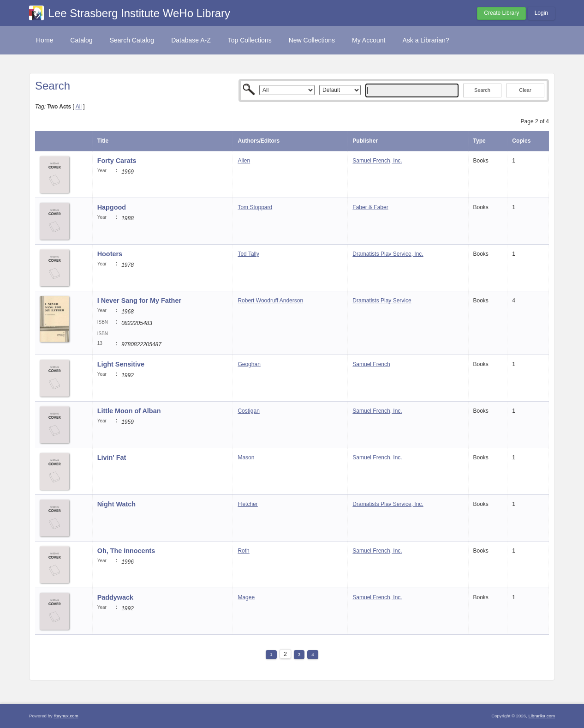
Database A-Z (191, 40)
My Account (369, 40)
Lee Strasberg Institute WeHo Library (139, 13)
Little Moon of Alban (129, 411)
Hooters (110, 254)
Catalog (81, 40)
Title (103, 141)
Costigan (248, 411)
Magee (246, 597)
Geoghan (249, 364)
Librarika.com (542, 716)
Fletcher (247, 504)
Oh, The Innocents (126, 551)
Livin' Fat (112, 457)
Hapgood (112, 207)
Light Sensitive (121, 364)
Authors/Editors (259, 141)
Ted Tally (248, 254)
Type (480, 141)
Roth (243, 551)
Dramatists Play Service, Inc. (388, 254)
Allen (244, 161)
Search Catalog (132, 40)
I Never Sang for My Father (139, 301)
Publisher (365, 141)
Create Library (501, 13)
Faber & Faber (370, 207)
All (79, 107)
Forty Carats (117, 161)
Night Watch (116, 504)
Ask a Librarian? (426, 40)
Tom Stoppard (255, 207)
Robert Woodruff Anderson (270, 301)
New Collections (312, 40)
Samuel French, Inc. (377, 161)
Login (541, 13)
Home (45, 40)
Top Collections (250, 40)
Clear (525, 90)
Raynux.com (66, 716)
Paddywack (115, 597)
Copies (521, 141)
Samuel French (371, 364)
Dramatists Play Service (382, 301)
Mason (246, 457)
